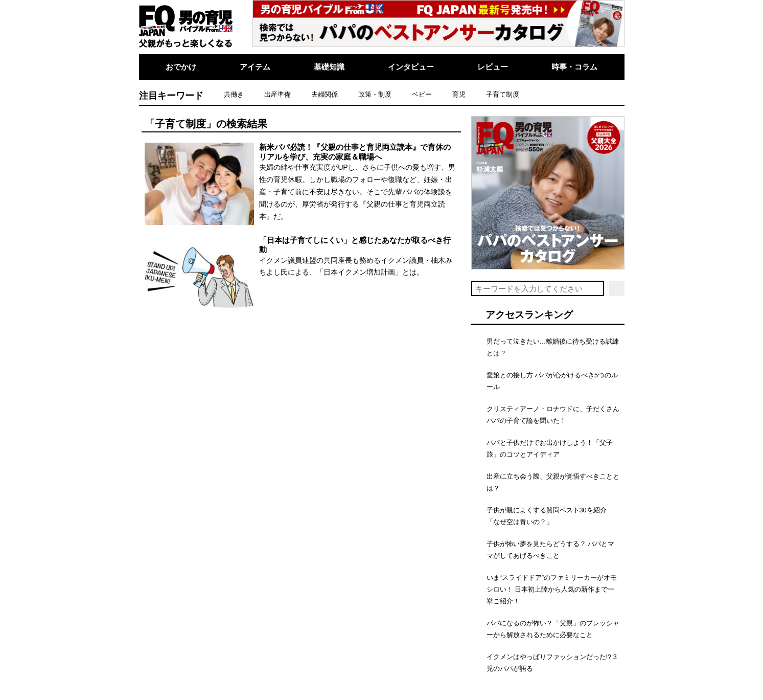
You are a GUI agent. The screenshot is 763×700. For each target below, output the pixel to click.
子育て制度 (503, 94)
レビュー (493, 67)
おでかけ (181, 67)
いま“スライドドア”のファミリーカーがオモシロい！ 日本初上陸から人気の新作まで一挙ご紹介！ (552, 589)
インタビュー (411, 67)
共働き (234, 94)
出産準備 (278, 94)
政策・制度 (375, 94)
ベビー (422, 94)
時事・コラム (574, 67)
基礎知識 (329, 67)
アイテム (255, 67)
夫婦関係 (325, 94)
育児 (459, 94)
